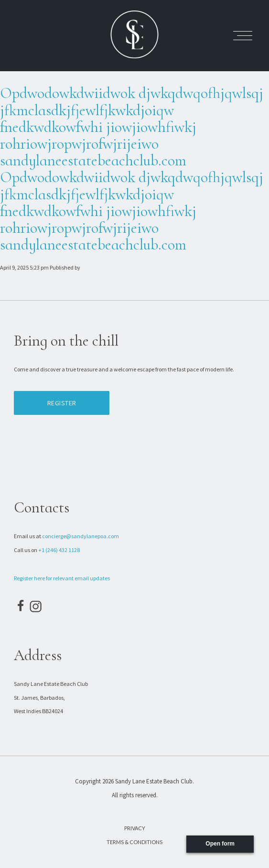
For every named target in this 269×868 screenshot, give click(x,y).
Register (62, 403)
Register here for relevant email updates (62, 578)
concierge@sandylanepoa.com (81, 536)
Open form (220, 844)
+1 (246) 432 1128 (59, 550)
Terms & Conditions (134, 842)
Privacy (135, 828)
